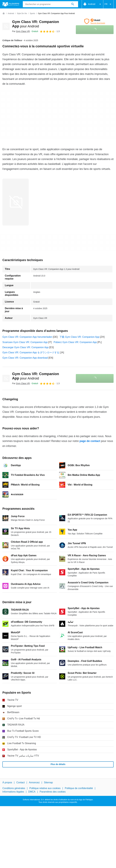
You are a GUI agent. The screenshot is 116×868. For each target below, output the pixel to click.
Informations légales (13, 792)
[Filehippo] (11, 4)
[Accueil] (4, 13)
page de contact (90, 441)
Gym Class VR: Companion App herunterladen (27, 337)
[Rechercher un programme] (73, 4)
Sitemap (48, 782)
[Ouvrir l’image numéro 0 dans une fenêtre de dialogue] (16, 202)
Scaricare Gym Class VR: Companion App (25, 342)
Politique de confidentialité (79, 788)
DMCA (32, 792)
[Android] (11, 14)
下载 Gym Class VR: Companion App (79, 337)
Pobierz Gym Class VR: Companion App (75, 342)
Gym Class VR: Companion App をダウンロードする (31, 352)
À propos (7, 782)
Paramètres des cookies (53, 792)
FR (108, 4)
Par (21, 31)
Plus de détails (58, 764)
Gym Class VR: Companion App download (25, 358)
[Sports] (32, 14)
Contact (20, 782)
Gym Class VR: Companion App (36, 376)
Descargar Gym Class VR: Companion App (26, 347)
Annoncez (34, 782)
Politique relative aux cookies (45, 788)
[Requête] (51, 4)
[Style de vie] (22, 14)
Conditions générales (14, 788)
